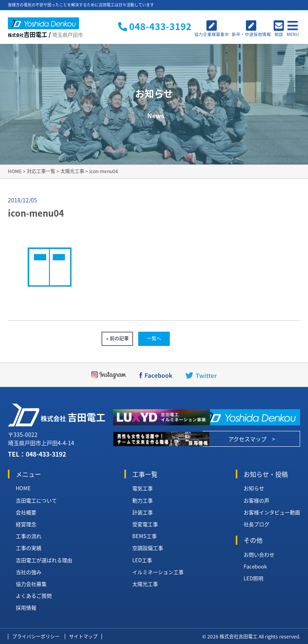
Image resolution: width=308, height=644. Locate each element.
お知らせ (254, 488)
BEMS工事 (145, 536)
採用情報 (26, 608)
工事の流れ (29, 536)
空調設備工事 (148, 548)
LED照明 (254, 578)
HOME (23, 488)
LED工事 (142, 560)
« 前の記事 (117, 338)
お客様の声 (256, 500)
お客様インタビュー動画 (272, 512)
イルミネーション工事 (158, 572)
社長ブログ (256, 524)
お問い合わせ (259, 555)
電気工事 (143, 488)
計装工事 (143, 512)
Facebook (255, 567)
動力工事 (143, 500)
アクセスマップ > (252, 439)
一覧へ (154, 338)
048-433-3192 (46, 454)
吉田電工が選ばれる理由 (44, 560)
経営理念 (26, 524)
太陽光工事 (145, 584)
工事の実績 (29, 548)
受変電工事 (145, 524)
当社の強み (29, 572)
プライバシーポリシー (36, 636)
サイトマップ (83, 636)
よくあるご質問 (34, 596)
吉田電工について (36, 500)
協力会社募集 (31, 584)
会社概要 (26, 512)
